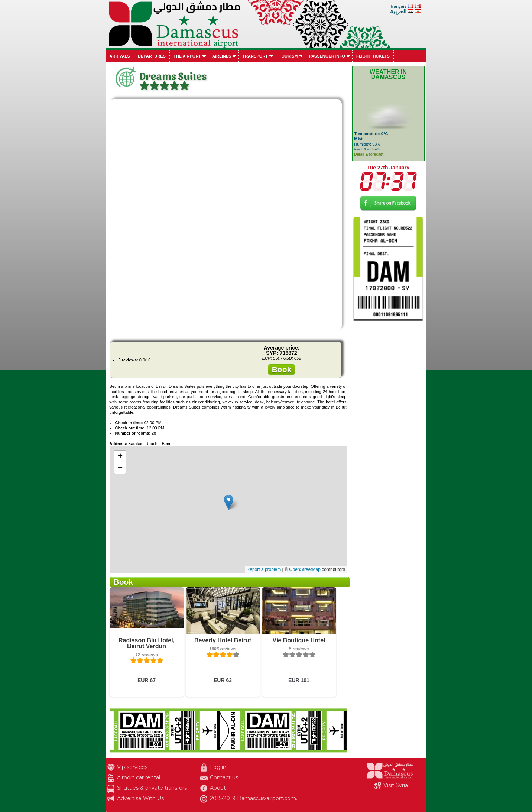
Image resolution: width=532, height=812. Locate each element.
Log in (218, 767)
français (399, 6)
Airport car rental (139, 777)
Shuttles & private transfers (152, 788)
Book (282, 369)
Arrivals (120, 56)
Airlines (222, 56)
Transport (255, 56)
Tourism (288, 56)
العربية (398, 11)
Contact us (224, 777)
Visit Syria (396, 785)
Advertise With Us (140, 798)
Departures (152, 56)
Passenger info (327, 56)
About (218, 788)
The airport (187, 56)
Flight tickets (373, 56)
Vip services (132, 767)
